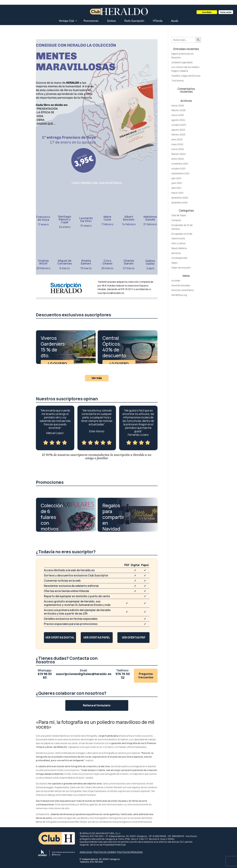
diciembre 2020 (180, 198)
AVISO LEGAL (86, 852)
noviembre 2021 (180, 164)
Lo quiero (57, 364)
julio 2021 (176, 178)
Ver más (97, 378)
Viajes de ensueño (181, 268)
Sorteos (111, 21)
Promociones (91, 21)
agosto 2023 (178, 130)
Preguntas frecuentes (146, 676)
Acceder (176, 280)
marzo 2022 (178, 149)
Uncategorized (179, 258)
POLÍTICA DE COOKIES (105, 852)
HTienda (158, 21)
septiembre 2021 (180, 173)
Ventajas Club (66, 21)
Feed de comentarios (183, 290)
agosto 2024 (178, 120)
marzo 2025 (178, 115)
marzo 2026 (178, 105)
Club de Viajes (179, 215)
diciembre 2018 (179, 203)
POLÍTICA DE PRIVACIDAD (130, 852)
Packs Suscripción (134, 21)
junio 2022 (177, 139)
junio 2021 (177, 183)
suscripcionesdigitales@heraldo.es (84, 674)
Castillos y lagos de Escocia (186, 76)
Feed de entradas (181, 285)
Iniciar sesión (226, 12)
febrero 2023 (178, 134)
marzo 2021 (177, 193)
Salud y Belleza (179, 248)
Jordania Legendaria (182, 62)
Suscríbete (207, 12)
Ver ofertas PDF (134, 637)
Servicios (176, 253)
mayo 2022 (177, 144)
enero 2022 (178, 159)
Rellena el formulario (97, 705)
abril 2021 (176, 188)
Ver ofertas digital (60, 637)
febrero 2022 (178, 154)
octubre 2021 (178, 168)
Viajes (175, 263)
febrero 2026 (178, 110)
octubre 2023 (179, 125)
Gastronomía (178, 238)
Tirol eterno (178, 81)
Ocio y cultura (178, 243)
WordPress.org (179, 295)
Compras (176, 220)
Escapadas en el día (182, 234)
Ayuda (175, 21)
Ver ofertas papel (97, 637)
